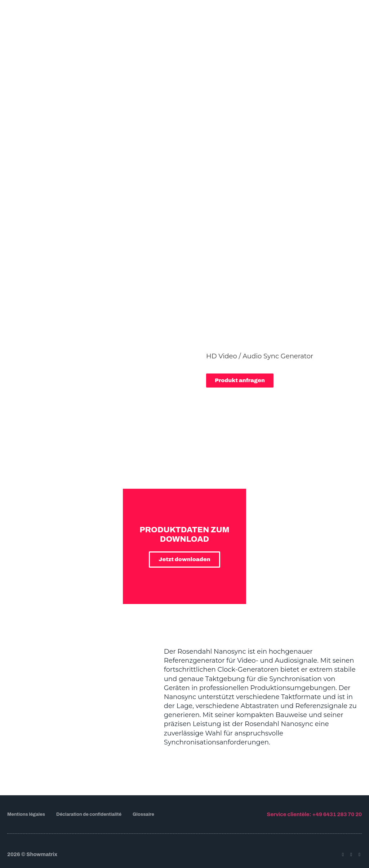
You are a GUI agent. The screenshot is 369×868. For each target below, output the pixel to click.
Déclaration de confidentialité (89, 814)
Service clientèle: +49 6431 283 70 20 (314, 814)
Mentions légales (26, 814)
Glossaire (143, 814)
